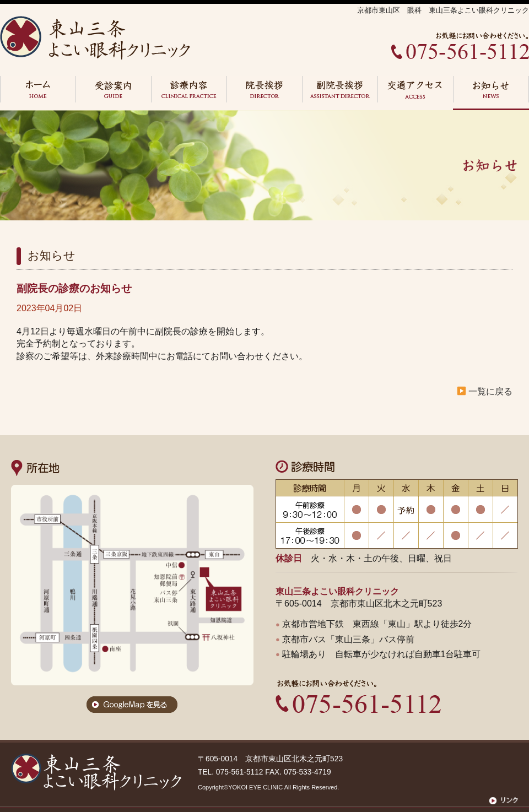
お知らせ (491, 93)
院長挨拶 (264, 93)
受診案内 (113, 93)
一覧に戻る (490, 391)
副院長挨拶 (340, 93)
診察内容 (189, 93)
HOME (38, 93)
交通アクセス (415, 93)
